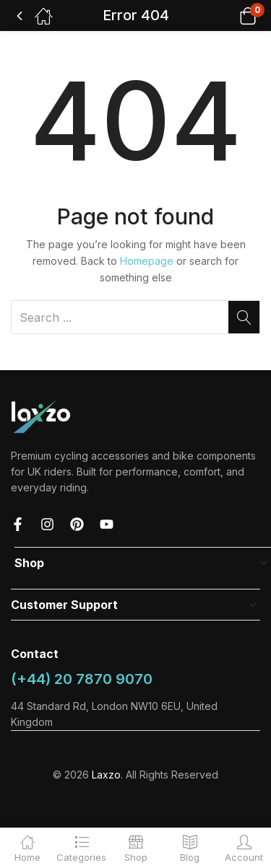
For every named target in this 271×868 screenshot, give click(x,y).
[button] (229, 16)
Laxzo (106, 775)
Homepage (147, 261)
